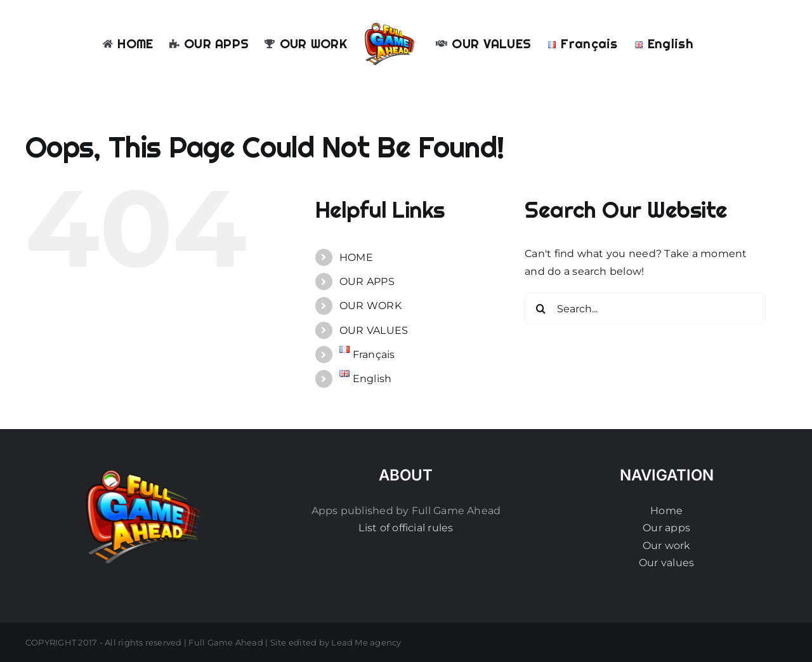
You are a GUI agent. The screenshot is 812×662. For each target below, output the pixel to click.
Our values (666, 563)
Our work (667, 546)
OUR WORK (370, 306)
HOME (356, 257)
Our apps (666, 528)
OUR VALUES (374, 330)
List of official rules (406, 528)
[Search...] (645, 308)
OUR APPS (367, 281)
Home (666, 511)
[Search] (540, 308)
